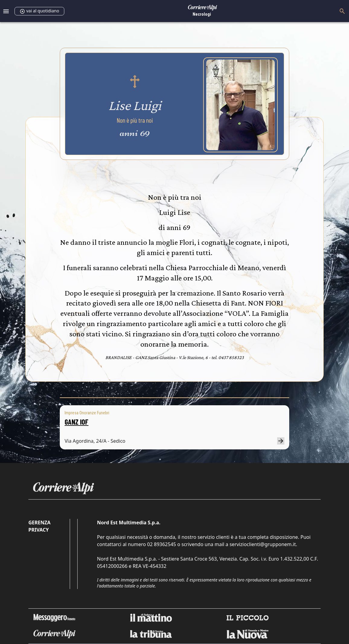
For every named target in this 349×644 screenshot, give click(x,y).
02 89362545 (162, 544)
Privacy (38, 530)
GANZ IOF (77, 422)
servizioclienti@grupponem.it (263, 544)
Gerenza (39, 523)
